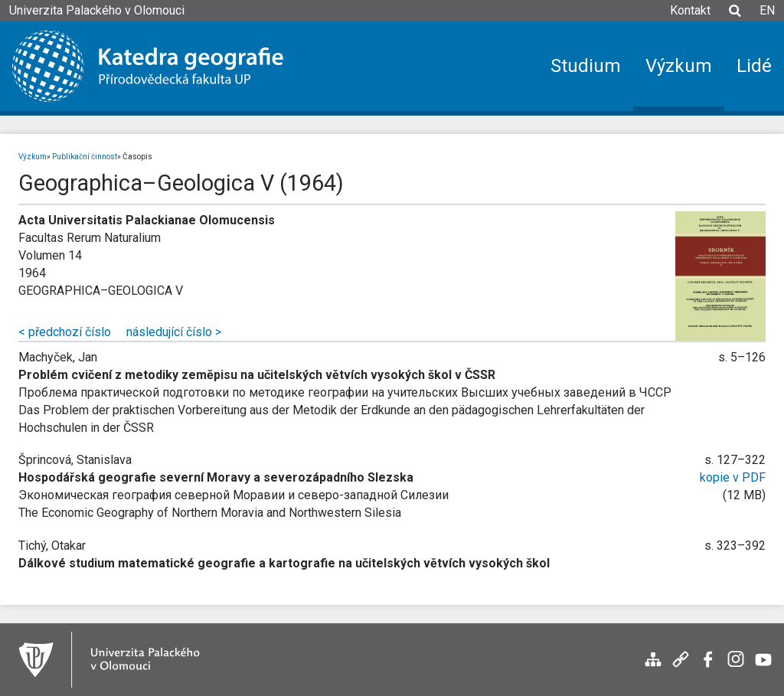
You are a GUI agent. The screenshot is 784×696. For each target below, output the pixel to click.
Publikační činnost (85, 157)
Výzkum (33, 157)
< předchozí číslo (65, 332)
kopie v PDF (733, 477)
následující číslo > (174, 332)
